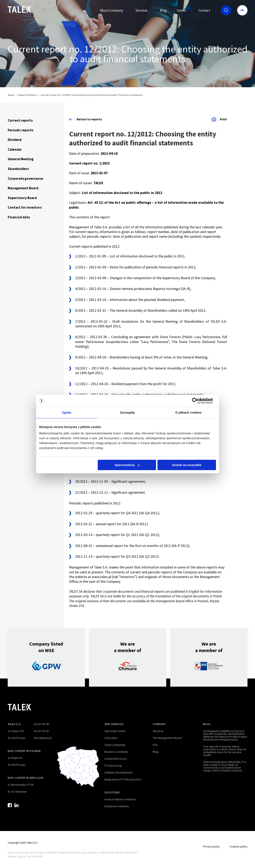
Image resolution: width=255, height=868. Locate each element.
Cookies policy (239, 846)
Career (183, 10)
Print (219, 119)
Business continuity (116, 752)
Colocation (111, 738)
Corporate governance (25, 179)
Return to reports (85, 119)
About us (158, 731)
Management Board (23, 188)
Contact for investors (25, 207)
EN (242, 10)
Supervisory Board (22, 198)
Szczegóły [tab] (128, 412)
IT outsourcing (113, 766)
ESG (155, 745)
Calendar (15, 149)
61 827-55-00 (41, 724)
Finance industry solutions (120, 799)
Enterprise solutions (117, 806)
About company (113, 10)
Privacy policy (211, 846)
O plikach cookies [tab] (188, 412)
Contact (204, 10)
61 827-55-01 (41, 731)
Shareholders (18, 169)
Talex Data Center (115, 731)
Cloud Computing (115, 745)
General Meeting (21, 159)
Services (143, 10)
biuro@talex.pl (43, 738)
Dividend (15, 140)
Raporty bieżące (27, 95)
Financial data (19, 217)
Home (11, 95)
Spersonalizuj (127, 465)
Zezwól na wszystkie (187, 465)
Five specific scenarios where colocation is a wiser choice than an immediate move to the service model (225, 751)
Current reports (20, 120)
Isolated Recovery (116, 759)
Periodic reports (21, 130)
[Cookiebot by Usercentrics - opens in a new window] (198, 401)
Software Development (118, 772)
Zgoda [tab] (67, 412)
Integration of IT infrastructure (123, 779)
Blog (163, 10)
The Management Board (167, 738)
